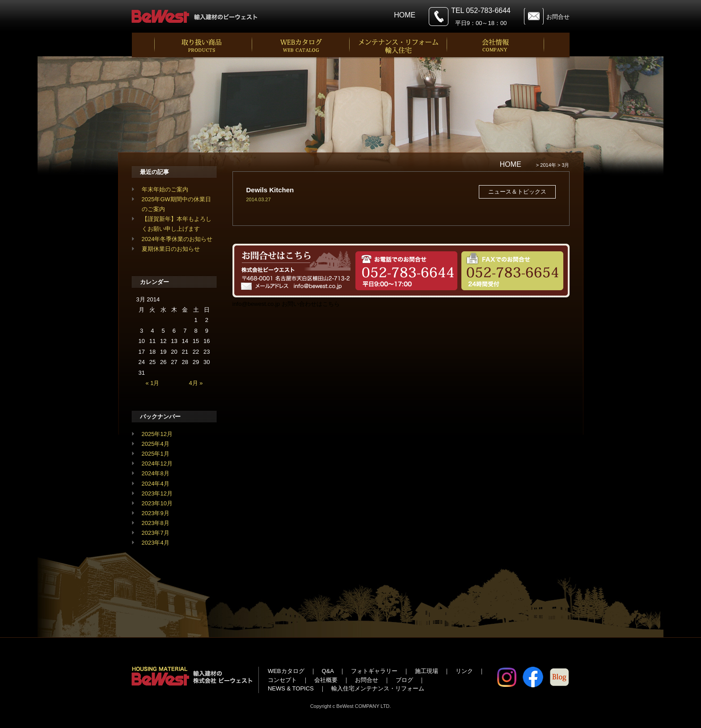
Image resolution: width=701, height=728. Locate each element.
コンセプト (282, 680)
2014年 (548, 165)
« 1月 (152, 383)
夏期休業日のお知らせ (171, 249)
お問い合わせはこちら (311, 304)
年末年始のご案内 (165, 189)
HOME (405, 15)
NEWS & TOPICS (291, 688)
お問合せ (558, 17)
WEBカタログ (286, 671)
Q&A (328, 671)
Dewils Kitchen (270, 190)
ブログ (404, 680)
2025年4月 (156, 444)
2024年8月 (156, 473)
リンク (464, 671)
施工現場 (427, 671)
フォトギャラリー (374, 671)
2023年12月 (157, 493)
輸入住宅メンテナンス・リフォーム (378, 688)
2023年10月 (157, 503)
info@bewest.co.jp (256, 304)
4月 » (196, 383)
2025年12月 (157, 434)
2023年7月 (156, 533)
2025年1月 (156, 454)
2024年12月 (157, 463)
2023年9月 (156, 513)
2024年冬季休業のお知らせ (177, 239)
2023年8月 (156, 523)
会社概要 (326, 680)
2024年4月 (156, 484)
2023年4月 (156, 543)
